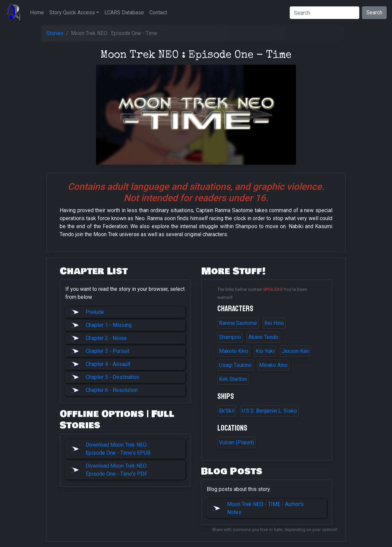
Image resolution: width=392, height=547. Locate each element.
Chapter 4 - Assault (108, 364)
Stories (55, 33)
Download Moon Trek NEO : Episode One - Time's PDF (117, 470)
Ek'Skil (227, 411)
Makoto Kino (234, 351)
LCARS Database (124, 13)
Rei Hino (274, 323)
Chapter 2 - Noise (106, 338)
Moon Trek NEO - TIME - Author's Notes (265, 508)
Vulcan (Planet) (236, 442)
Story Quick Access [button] (72, 13)
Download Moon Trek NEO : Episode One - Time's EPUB (118, 449)
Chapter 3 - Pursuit (107, 351)
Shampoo (230, 337)
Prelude (95, 312)
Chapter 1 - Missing (109, 325)
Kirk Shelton (233, 379)
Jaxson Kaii (295, 351)
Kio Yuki (265, 351)
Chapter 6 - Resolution (112, 390)
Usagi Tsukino (235, 365)
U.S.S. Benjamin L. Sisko (269, 411)
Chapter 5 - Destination (112, 377)
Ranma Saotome (238, 323)
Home (37, 13)
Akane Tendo (263, 337)
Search (374, 13)
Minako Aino (273, 365)
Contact (158, 13)
